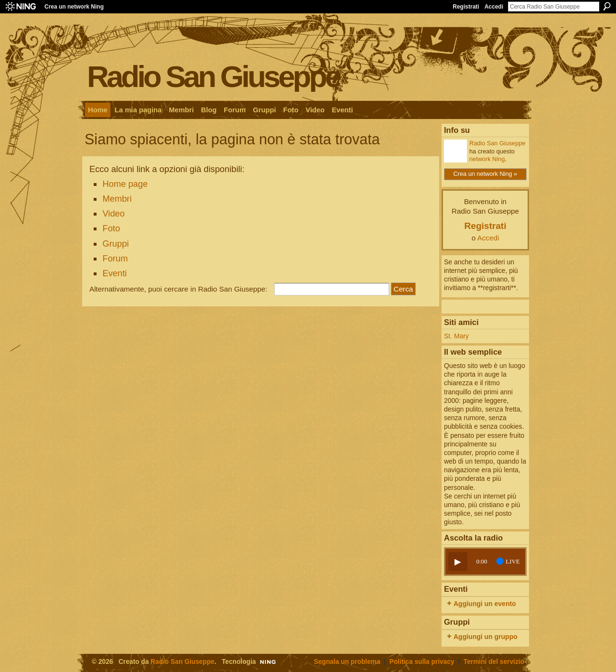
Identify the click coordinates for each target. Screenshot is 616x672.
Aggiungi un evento (485, 604)
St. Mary (456, 336)
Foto (111, 228)
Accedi (494, 7)
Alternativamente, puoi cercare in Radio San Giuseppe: (178, 289)
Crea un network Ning (74, 7)
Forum (115, 258)
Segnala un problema (347, 662)
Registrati (466, 7)
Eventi (114, 273)
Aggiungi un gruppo (486, 637)
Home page (125, 184)
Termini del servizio (494, 662)
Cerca (607, 6)
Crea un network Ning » (486, 174)
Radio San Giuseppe (213, 76)
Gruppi (115, 244)
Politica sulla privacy (422, 662)
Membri (117, 199)
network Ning (487, 159)
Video (113, 213)
